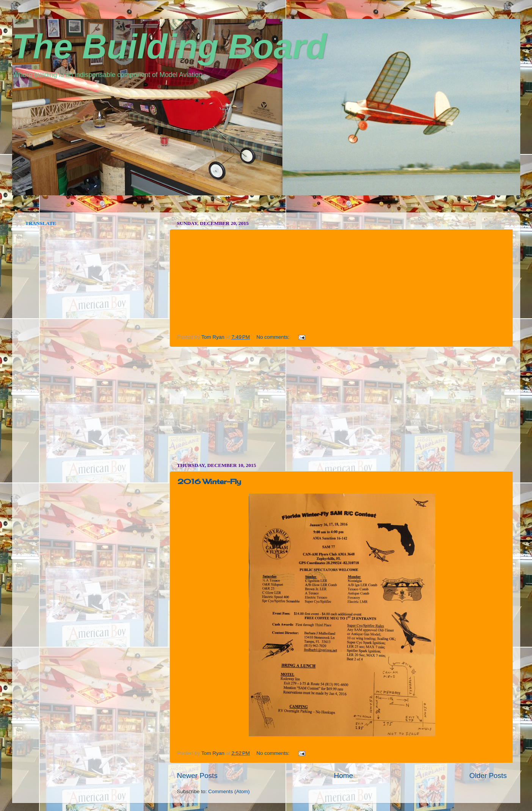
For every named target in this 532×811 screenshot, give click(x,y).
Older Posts (488, 776)
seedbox (23, 210)
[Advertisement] (342, 405)
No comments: (274, 337)
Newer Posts (197, 776)
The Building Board (169, 47)
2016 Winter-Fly (209, 481)
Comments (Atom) (229, 791)
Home (344, 776)
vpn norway (32, 210)
